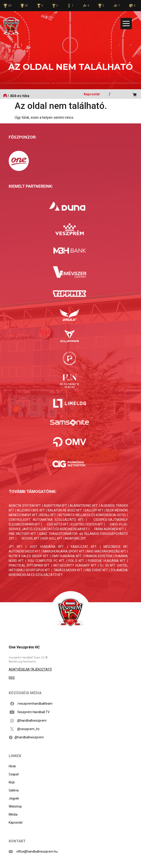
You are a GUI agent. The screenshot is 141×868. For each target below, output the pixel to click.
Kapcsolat (92, 94)
